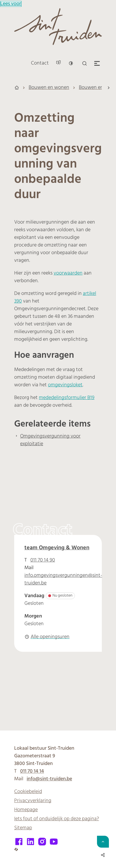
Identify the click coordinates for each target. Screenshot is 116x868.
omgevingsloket (65, 385)
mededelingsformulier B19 (67, 398)
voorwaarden (68, 273)
